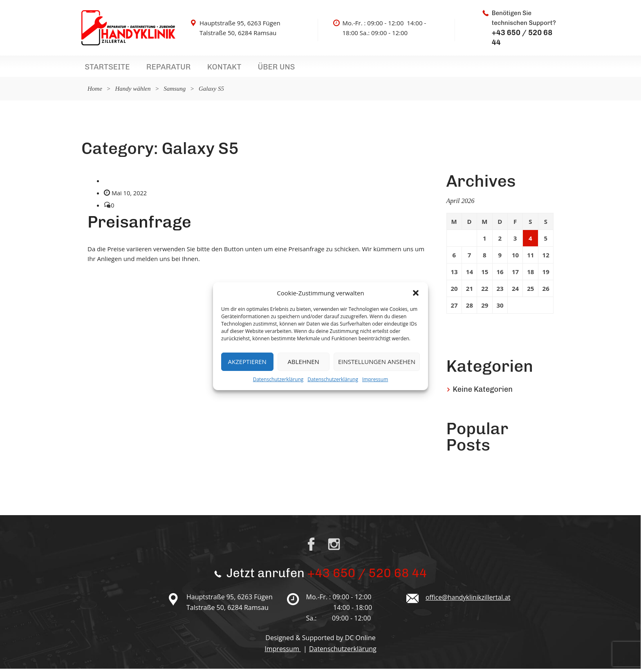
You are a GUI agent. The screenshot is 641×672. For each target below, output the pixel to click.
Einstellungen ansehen (377, 362)
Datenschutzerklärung (278, 379)
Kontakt (203, 69)
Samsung (175, 92)
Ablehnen (304, 362)
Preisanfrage (139, 225)
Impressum (375, 379)
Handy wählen (133, 92)
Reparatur (156, 69)
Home (95, 92)
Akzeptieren (247, 362)
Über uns (247, 69)
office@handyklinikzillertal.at (469, 601)
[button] (416, 293)
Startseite (103, 69)
